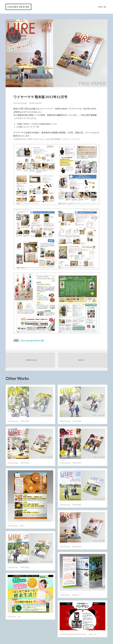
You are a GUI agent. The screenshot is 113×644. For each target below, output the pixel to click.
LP (20, 617)
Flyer (23, 526)
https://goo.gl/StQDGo (31, 340)
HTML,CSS (74, 634)
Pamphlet (76, 595)
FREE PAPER (36, 103)
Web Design (12, 617)
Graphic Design (13, 526)
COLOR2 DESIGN (18, 7)
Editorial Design (20, 103)
